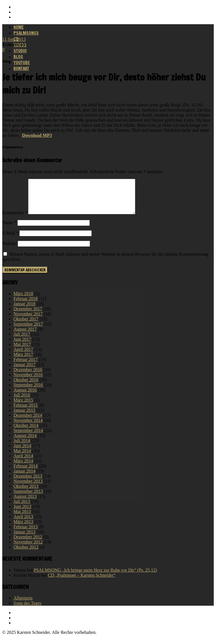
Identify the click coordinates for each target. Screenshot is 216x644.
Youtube (22, 63)
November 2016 (28, 381)
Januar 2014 (24, 478)
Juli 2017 (22, 341)
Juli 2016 (22, 402)
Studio (20, 51)
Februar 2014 (26, 473)
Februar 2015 (26, 412)
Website (9, 250)
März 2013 (23, 528)
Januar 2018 (24, 310)
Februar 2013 (26, 533)
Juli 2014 (22, 447)
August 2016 (25, 397)
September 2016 (28, 392)
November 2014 (28, 427)
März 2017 (23, 361)
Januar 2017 (24, 371)
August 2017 (25, 336)
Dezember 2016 (28, 376)
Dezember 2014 (28, 422)
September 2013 (28, 498)
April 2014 (23, 463)
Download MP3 (37, 135)
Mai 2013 (22, 518)
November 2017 (28, 321)
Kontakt (21, 69)
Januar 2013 (24, 539)
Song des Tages (27, 610)
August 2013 (25, 503)
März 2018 (23, 300)
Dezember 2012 (28, 544)
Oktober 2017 (26, 326)
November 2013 (28, 488)
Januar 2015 (24, 417)
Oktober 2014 (26, 432)
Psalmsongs (26, 33)
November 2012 (28, 549)
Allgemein (23, 605)
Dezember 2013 (28, 483)
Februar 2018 (26, 305)
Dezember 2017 (28, 316)
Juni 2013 (22, 513)
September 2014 (28, 437)
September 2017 (28, 331)
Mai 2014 (22, 457)
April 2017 (23, 356)
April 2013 (23, 523)
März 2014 (23, 468)
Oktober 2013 (26, 493)
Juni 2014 (22, 452)
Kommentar (15, 220)
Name (9, 229)
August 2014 (25, 442)
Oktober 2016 (26, 386)
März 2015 (23, 407)
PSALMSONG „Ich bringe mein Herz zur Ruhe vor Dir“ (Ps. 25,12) (95, 577)
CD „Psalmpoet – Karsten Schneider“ (82, 582)
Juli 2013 (22, 508)
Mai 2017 (22, 351)
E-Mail (10, 240)
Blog (18, 57)
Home (19, 27)
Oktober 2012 (26, 554)
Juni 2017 (22, 346)
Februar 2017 (26, 366)
